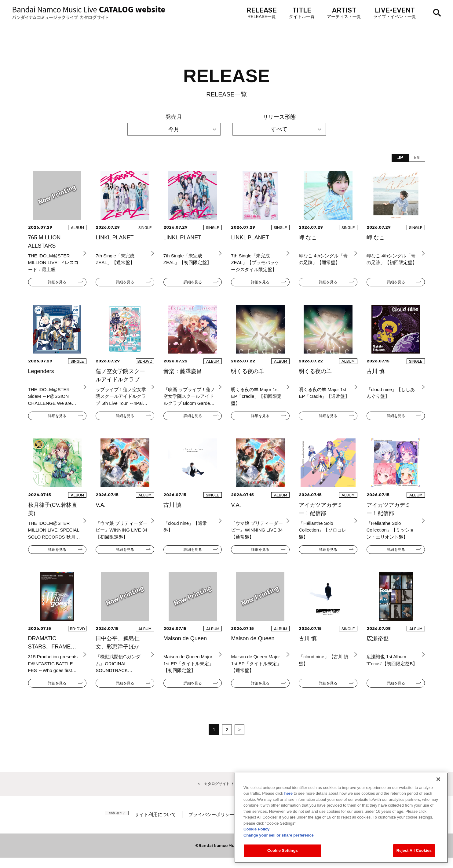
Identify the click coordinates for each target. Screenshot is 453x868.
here (289, 793)
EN (415, 159)
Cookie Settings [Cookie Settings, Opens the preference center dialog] (283, 850)
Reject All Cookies (414, 850)
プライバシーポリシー (220, 825)
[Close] (438, 779)
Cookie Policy (256, 829)
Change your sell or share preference (279, 835)
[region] (341, 818)
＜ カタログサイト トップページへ (226, 793)
